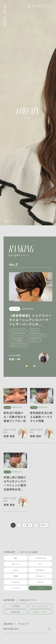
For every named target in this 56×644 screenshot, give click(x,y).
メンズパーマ (41, 340)
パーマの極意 (24, 340)
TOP (6, 221)
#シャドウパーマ (25, 330)
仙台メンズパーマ (25, 345)
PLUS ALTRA (5, 16)
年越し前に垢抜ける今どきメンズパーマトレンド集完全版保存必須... (15, 483)
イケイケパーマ (25, 335)
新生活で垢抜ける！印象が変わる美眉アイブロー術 (15, 417)
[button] (27, 366)
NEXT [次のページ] (44, 525)
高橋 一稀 (22, 359)
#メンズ (41, 330)
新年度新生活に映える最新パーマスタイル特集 (41, 417)
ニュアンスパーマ (44, 335)
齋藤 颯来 (9, 436)
